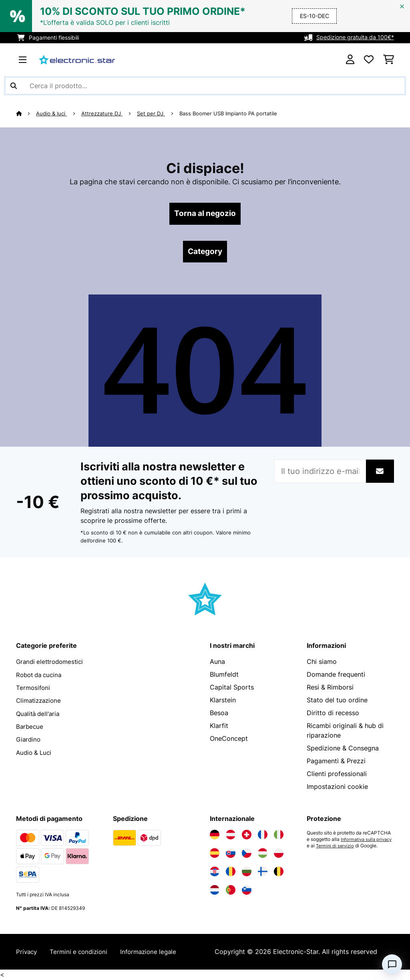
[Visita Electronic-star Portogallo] (231, 891)
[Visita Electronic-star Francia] (263, 836)
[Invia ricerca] (14, 86)
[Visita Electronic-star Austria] (231, 836)
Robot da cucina (41, 676)
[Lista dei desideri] (369, 60)
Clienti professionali (337, 775)
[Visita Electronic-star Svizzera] (247, 836)
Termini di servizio (327, 853)
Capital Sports (232, 688)
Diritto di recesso (333, 714)
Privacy (27, 953)
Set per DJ (151, 113)
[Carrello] (389, 60)
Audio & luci (52, 113)
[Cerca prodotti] (205, 86)
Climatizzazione (40, 701)
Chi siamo (322, 663)
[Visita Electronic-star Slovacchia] (231, 854)
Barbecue (30, 727)
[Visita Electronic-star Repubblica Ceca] (247, 854)
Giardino (29, 740)
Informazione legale (155, 953)
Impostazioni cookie (337, 788)
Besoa (219, 714)
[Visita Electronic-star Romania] (231, 873)
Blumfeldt (224, 676)
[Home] (26, 113)
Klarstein (223, 701)
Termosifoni (34, 688)
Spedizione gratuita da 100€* (355, 37)
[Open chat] (392, 964)
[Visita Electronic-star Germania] (215, 836)
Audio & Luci (35, 752)
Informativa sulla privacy (334, 847)
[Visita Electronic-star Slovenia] (247, 891)
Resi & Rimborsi (330, 688)
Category (205, 252)
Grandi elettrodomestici (52, 663)
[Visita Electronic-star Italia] (279, 836)
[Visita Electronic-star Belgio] (279, 873)
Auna (217, 663)
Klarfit (219, 727)
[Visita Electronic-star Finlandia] (263, 873)
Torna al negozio (205, 214)
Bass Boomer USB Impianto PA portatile (229, 113)
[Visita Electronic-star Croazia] (215, 873)
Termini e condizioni (82, 953)
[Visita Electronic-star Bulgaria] (247, 873)
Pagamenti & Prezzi (336, 762)
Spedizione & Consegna (343, 749)
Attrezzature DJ (102, 113)
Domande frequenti (336, 676)
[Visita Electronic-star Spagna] (215, 854)
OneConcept (229, 740)
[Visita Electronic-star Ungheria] (263, 854)
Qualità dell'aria (39, 714)
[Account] (350, 60)
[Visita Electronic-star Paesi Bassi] (215, 891)
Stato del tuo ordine (337, 701)
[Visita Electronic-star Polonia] (279, 854)
